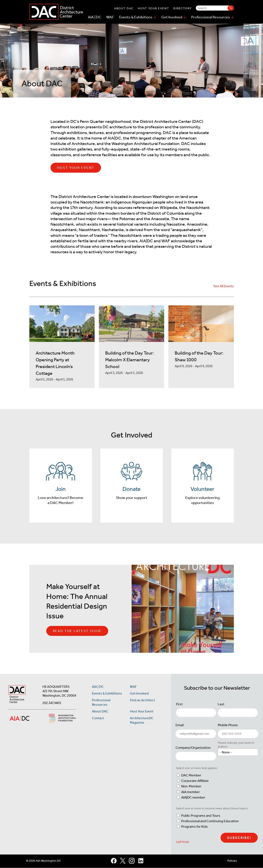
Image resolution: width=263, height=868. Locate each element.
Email (180, 726)
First (179, 705)
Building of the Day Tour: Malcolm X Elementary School (130, 360)
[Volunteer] (203, 486)
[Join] (61, 486)
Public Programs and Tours (201, 816)
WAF (110, 17)
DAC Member (191, 776)
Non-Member (191, 787)
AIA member (191, 793)
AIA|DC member (193, 798)
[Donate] (132, 486)
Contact (98, 719)
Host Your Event (153, 8)
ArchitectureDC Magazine (142, 721)
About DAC (124, 8)
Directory (182, 8)
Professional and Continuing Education (210, 822)
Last (221, 705)
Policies (232, 861)
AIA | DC (95, 17)
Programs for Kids (195, 827)
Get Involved (172, 17)
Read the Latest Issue (77, 632)
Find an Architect (142, 701)
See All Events (224, 286)
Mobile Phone (228, 726)
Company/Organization (193, 748)
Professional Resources (211, 17)
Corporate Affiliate (195, 782)
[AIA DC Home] (17, 695)
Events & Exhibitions (136, 17)
